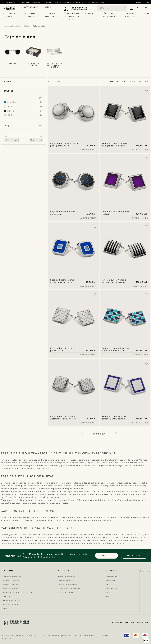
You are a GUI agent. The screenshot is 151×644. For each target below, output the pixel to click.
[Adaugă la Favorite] (93, 90)
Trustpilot (145, 571)
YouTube (130, 622)
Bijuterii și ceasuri (11, 581)
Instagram (117, 622)
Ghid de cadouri (10, 605)
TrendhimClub (111, 577)
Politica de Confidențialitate (54, 636)
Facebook (143, 622)
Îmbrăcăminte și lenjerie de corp (18, 593)
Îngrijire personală (11, 601)
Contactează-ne (143, 2)
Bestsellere (31, 7)
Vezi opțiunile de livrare (95, 2)
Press (107, 593)
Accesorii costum (11, 585)
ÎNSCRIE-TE (107, 556)
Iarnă (5, 609)
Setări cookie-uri (85, 636)
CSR (107, 597)
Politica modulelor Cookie (17, 636)
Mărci (48, 7)
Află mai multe (46, 557)
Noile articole (111, 589)
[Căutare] (112, 8)
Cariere (108, 585)
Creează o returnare (67, 585)
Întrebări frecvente (67, 577)
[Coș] (146, 8)
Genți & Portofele (11, 589)
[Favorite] (139, 8)
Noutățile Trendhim (10, 8)
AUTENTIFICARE (134, 556)
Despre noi (110, 581)
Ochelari (7, 597)
